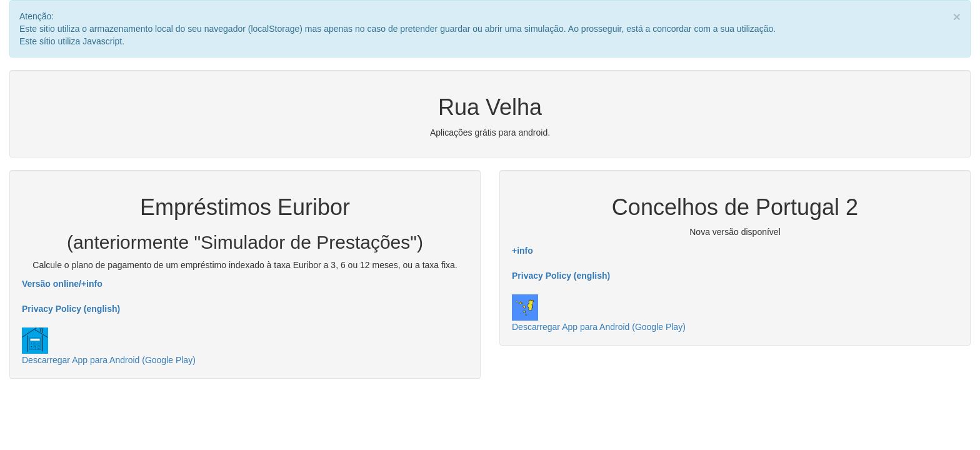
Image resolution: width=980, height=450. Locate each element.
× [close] (957, 17)
